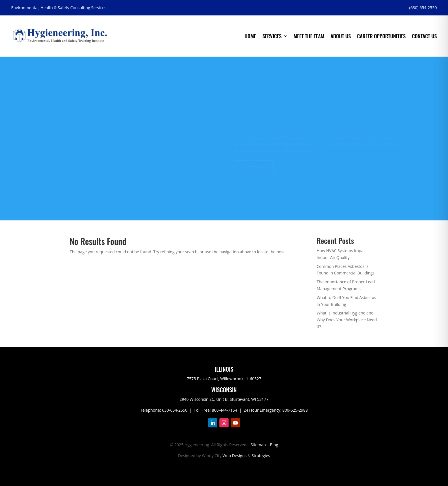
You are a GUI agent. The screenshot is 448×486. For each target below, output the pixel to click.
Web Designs (235, 456)
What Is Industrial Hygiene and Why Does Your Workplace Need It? (347, 320)
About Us (341, 36)
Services (272, 36)
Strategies (261, 456)
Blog (274, 445)
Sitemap (258, 445)
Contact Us (424, 36)
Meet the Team (309, 36)
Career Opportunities (381, 36)
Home (250, 36)
